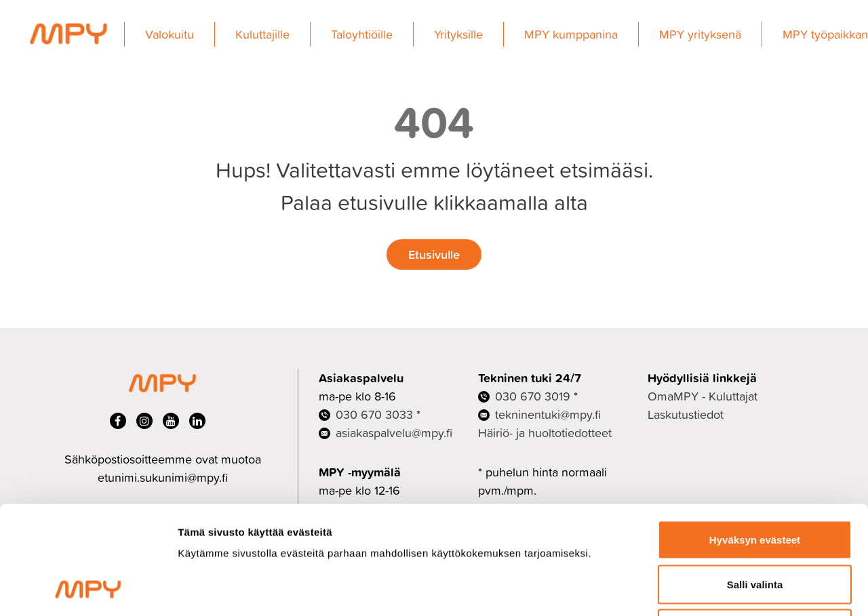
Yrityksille (458, 34)
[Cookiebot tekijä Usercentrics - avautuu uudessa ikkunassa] (88, 590)
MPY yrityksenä (700, 34)
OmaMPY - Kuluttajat (703, 396)
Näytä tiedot (725, 589)
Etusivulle (434, 254)
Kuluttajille (262, 34)
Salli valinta (755, 483)
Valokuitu (170, 34)
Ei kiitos (755, 527)
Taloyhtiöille (362, 34)
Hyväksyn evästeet (755, 438)
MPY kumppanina (571, 34)
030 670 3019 (533, 396)
